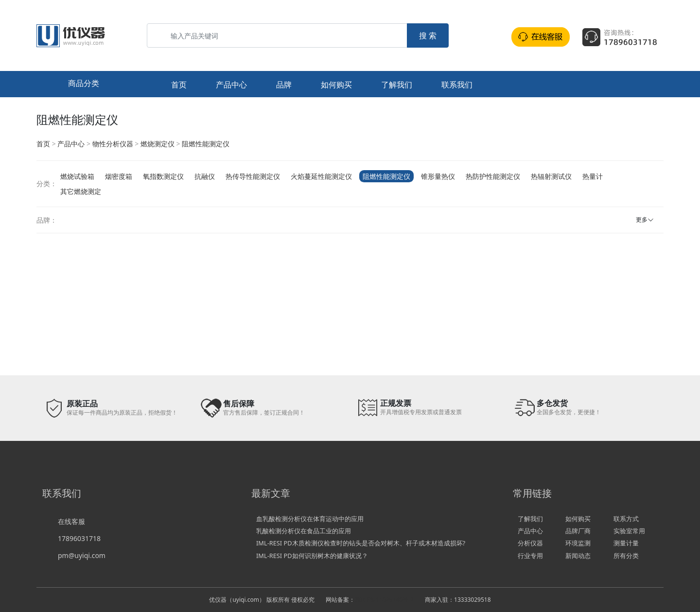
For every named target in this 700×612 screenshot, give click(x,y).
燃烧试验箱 (77, 176)
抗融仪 (205, 176)
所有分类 (626, 556)
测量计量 (626, 543)
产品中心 (231, 85)
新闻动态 (578, 556)
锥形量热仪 (438, 176)
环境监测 (578, 543)
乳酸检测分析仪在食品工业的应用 (304, 531)
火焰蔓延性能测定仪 (321, 176)
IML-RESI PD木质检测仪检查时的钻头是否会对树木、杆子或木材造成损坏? (361, 543)
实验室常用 (629, 531)
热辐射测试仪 (551, 176)
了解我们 (397, 85)
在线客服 (71, 521)
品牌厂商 (578, 531)
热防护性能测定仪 (493, 176)
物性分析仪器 (113, 144)
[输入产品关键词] (277, 35)
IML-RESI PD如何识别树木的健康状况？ (312, 556)
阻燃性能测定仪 (206, 144)
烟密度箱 (119, 176)
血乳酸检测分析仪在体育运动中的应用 (310, 519)
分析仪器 (530, 543)
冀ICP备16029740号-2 (384, 600)
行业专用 (530, 556)
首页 (179, 85)
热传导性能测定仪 (253, 176)
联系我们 (457, 85)
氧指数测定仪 (163, 176)
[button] (89, 84)
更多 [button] (642, 219)
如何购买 (336, 85)
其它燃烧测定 (81, 191)
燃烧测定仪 (157, 144)
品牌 (284, 85)
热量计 (593, 176)
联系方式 (626, 519)
